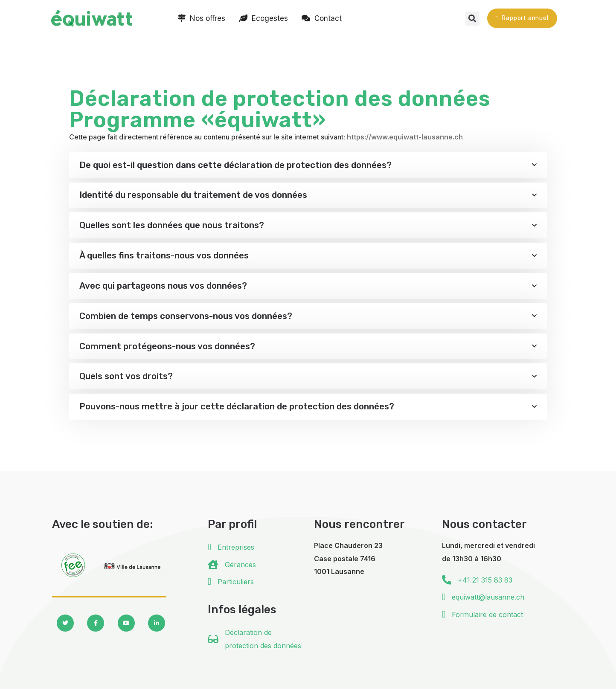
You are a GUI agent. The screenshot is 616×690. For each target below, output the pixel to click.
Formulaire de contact (487, 615)
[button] (472, 19)
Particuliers (236, 583)
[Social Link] (65, 624)
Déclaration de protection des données (263, 640)
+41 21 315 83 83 (485, 581)
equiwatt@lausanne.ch (488, 598)
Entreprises (236, 548)
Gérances (240, 565)
